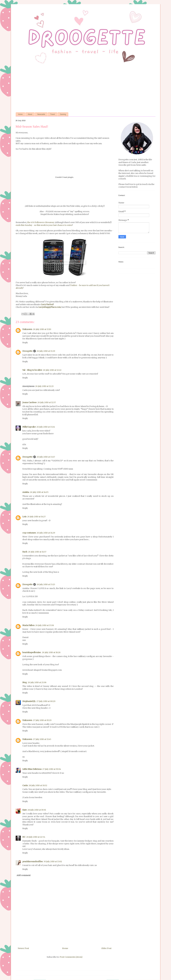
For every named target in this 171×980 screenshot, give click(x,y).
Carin (25, 785)
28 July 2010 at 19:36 (37, 810)
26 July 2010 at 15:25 (46, 584)
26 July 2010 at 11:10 (42, 329)
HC (24, 837)
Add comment (24, 875)
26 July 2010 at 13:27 (46, 457)
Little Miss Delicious (32, 769)
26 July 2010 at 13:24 (46, 427)
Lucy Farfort (47, 304)
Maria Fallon (28, 625)
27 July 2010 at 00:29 (46, 701)
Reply (25, 343)
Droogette (27, 351)
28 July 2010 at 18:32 (38, 785)
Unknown (27, 329)
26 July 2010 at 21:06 (37, 682)
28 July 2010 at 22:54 (36, 837)
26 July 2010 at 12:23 (44, 386)
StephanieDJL (29, 701)
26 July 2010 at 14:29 (46, 533)
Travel (53, 114)
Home (20, 114)
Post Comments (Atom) (71, 957)
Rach (25, 552)
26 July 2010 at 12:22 (52, 370)
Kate (25, 810)
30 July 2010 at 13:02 (53, 861)
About (30, 114)
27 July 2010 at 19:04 (52, 769)
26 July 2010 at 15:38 (45, 625)
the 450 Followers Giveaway (40, 222)
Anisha (26, 492)
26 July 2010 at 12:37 (47, 402)
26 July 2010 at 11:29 (46, 351)
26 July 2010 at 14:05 (39, 492)
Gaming (63, 114)
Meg (25, 682)
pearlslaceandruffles (33, 861)
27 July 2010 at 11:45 (42, 739)
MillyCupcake (29, 427)
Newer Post (23, 948)
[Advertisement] (86, 88)
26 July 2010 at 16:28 (51, 652)
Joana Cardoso (30, 402)
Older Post (106, 948)
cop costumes (29, 533)
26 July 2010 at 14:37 (37, 552)
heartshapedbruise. (32, 652)
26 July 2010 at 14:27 (36, 517)
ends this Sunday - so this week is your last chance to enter (44, 225)
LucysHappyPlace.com (50, 307)
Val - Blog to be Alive (32, 370)
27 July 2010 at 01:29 (42, 720)
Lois (24, 517)
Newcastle (41, 114)
